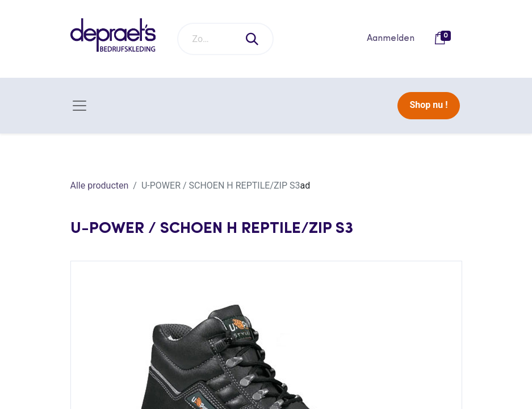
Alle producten (100, 185)
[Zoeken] (253, 39)
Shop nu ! (428, 105)
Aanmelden (391, 39)
